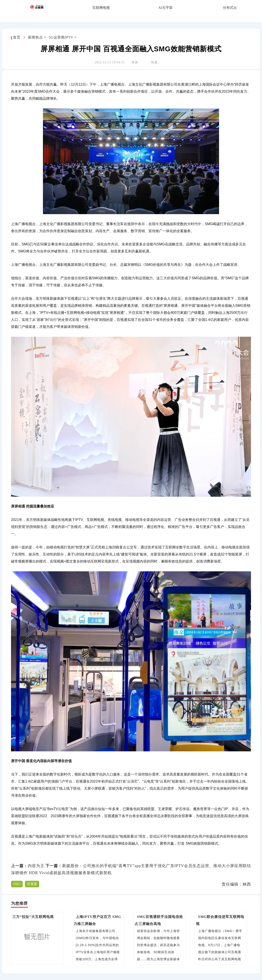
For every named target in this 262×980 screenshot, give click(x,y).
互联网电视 (101, 8)
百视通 (32, 884)
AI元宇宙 (165, 8)
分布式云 (230, 8)
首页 (17, 37)
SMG (17, 884)
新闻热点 (35, 37)
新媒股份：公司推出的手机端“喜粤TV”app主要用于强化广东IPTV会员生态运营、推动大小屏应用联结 (157, 866)
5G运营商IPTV (61, 37)
